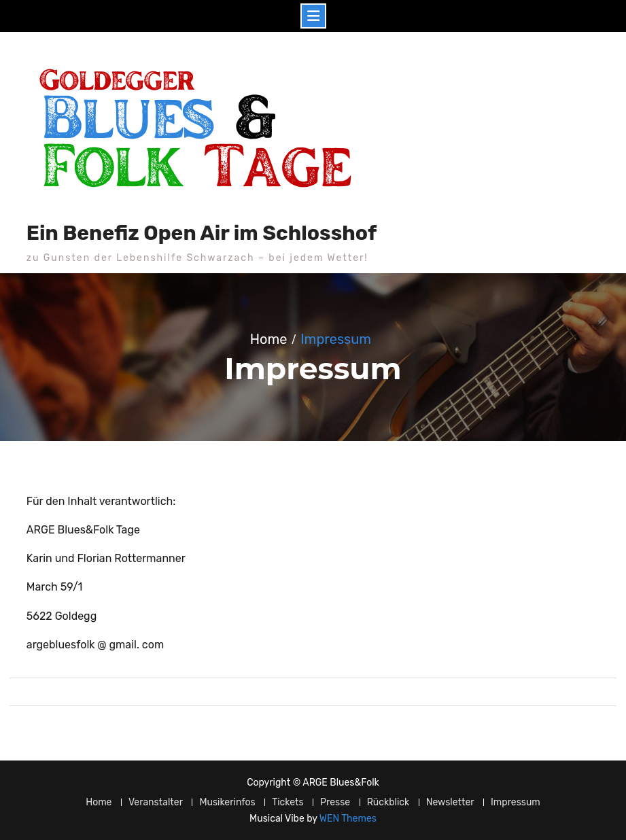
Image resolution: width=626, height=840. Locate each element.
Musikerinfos (227, 802)
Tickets (288, 802)
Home (99, 802)
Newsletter (450, 802)
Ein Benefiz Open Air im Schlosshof (202, 233)
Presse (335, 802)
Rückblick (388, 802)
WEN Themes (348, 819)
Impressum (516, 802)
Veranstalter (156, 802)
